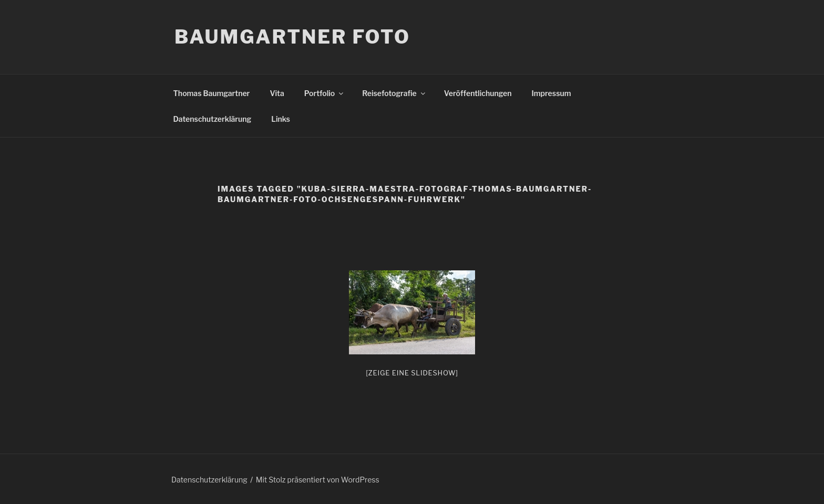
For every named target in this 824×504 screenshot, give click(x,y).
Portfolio (325, 93)
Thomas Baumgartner (212, 93)
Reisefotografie (394, 93)
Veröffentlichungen (478, 93)
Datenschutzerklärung (213, 119)
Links (281, 119)
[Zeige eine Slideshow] (412, 373)
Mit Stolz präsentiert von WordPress (318, 480)
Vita (277, 93)
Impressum (552, 93)
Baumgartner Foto (292, 37)
